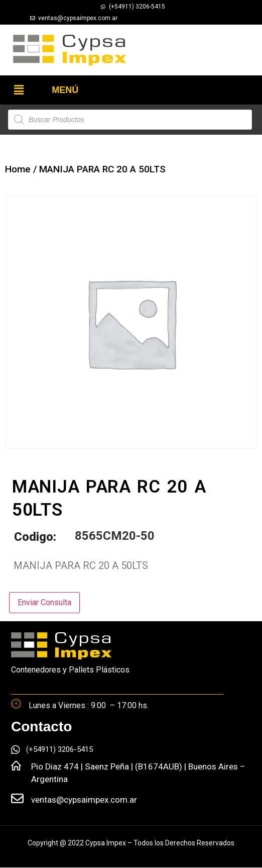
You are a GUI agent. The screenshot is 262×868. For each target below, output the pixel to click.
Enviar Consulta (44, 602)
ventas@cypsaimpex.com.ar (84, 800)
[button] (19, 90)
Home (18, 169)
